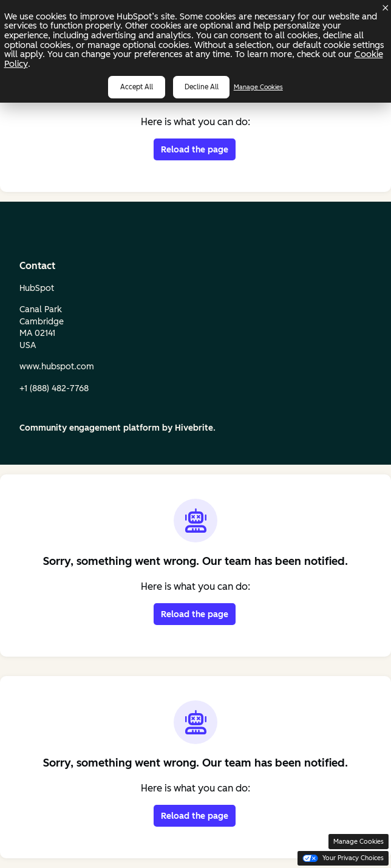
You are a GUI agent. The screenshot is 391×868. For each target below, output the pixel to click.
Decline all (202, 87)
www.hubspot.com (57, 367)
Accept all (137, 87)
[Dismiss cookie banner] (386, 8)
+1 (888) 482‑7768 (54, 388)
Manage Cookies (258, 87)
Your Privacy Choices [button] (343, 858)
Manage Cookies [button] (359, 842)
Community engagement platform (90, 428)
